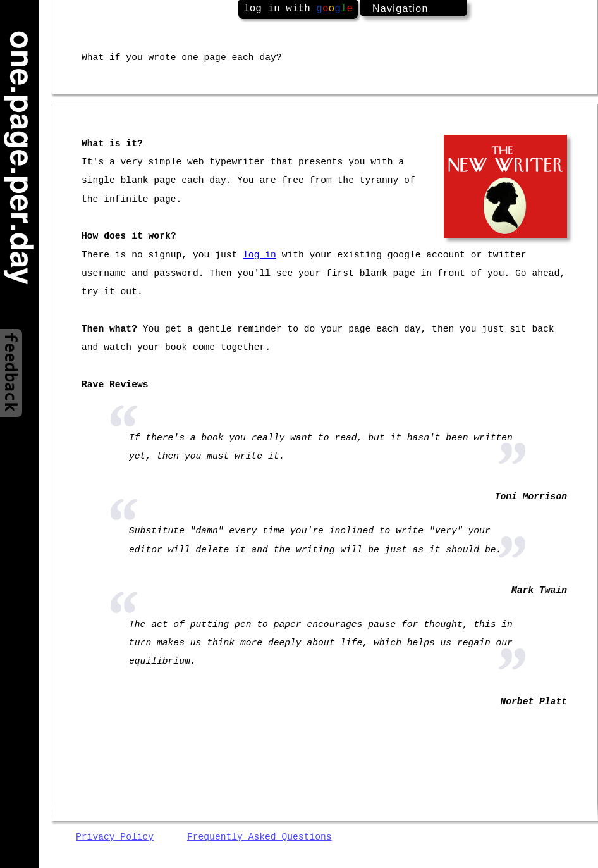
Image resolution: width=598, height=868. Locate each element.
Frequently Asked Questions (259, 837)
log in (259, 255)
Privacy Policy (115, 837)
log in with (298, 9)
